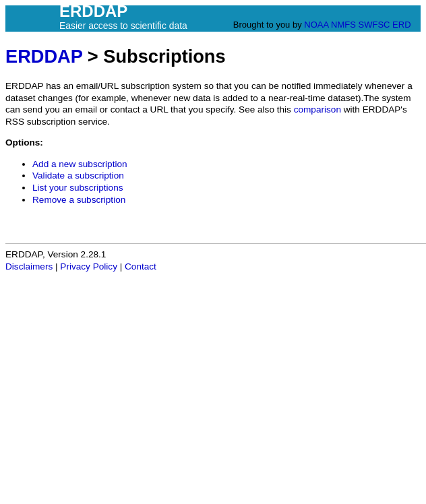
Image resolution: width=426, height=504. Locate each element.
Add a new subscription (80, 164)
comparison (317, 109)
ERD (401, 25)
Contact (141, 266)
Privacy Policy (89, 266)
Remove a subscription (79, 200)
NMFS (343, 25)
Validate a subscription (78, 176)
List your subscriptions (78, 188)
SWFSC (374, 25)
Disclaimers (29, 266)
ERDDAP (44, 56)
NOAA (316, 25)
